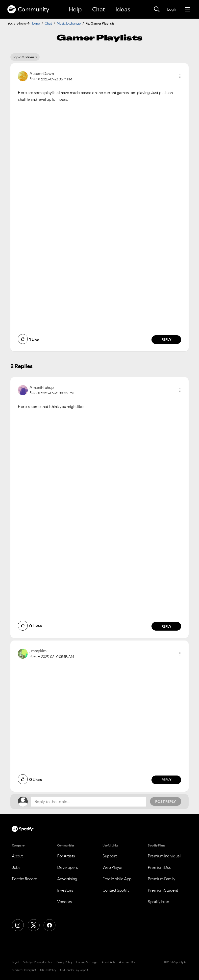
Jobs (16, 867)
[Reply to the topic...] (88, 802)
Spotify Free (158, 902)
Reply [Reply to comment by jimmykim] (166, 780)
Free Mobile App (117, 879)
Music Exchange (69, 23)
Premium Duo (160, 867)
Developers (67, 867)
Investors (65, 890)
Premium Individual (164, 856)
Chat (99, 9)
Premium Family (162, 879)
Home (35, 23)
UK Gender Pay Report (74, 970)
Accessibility (127, 962)
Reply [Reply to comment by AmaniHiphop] (166, 626)
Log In (172, 9)
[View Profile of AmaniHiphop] (42, 387)
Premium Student (163, 890)
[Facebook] (50, 925)
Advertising (67, 879)
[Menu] (187, 9)
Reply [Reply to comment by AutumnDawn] (166, 339)
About (17, 856)
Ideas (123, 9)
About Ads (108, 962)
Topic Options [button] (24, 57)
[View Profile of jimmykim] (38, 651)
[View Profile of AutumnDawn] (42, 73)
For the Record (25, 879)
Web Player (112, 867)
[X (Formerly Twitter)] (34, 925)
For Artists (66, 856)
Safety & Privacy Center (37, 962)
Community (28, 9)
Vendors (65, 902)
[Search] (157, 9)
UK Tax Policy (48, 970)
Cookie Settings (87, 962)
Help (75, 9)
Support (110, 856)
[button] (180, 76)
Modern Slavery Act (24, 970)
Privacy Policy (64, 962)
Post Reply (166, 802)
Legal (15, 962)
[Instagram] (18, 925)
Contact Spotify (116, 890)
